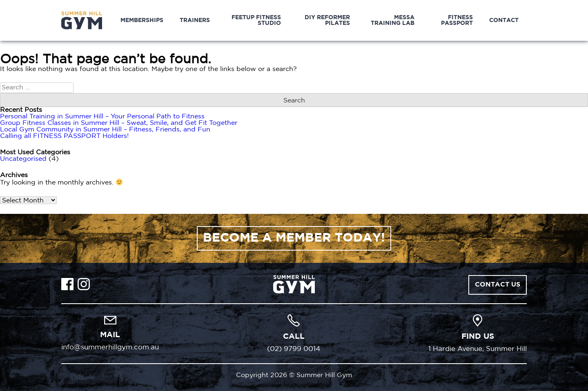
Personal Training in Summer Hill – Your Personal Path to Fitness (102, 117)
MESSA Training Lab (393, 20)
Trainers (195, 20)
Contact (504, 20)
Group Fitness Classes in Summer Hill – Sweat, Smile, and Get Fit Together (119, 123)
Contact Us (498, 285)
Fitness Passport (457, 20)
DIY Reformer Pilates (327, 20)
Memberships (142, 20)
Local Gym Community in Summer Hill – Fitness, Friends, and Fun (105, 130)
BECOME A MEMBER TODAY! (294, 238)
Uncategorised (23, 159)
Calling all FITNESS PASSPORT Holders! (64, 136)
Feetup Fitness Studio (256, 20)
